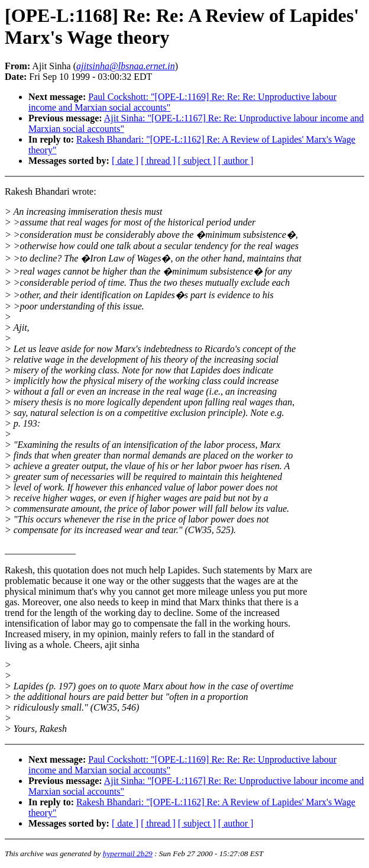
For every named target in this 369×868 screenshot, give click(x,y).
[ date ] (125, 161)
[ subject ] (197, 161)
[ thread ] (158, 161)
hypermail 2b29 (128, 854)
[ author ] (236, 161)
